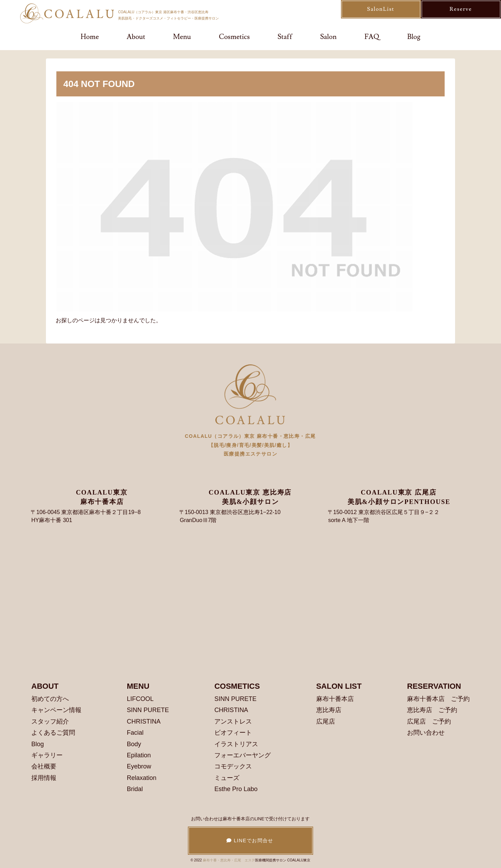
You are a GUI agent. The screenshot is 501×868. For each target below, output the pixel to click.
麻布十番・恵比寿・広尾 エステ (229, 860)
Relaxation (142, 778)
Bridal (135, 789)
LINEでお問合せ (250, 841)
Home (90, 37)
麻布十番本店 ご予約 (438, 699)
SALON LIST (339, 686)
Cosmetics (234, 37)
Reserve (461, 9)
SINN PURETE (148, 710)
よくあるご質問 (53, 733)
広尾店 (326, 721)
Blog (414, 37)
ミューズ (227, 778)
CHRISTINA (144, 721)
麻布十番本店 (335, 699)
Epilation (139, 755)
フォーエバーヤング (242, 755)
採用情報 (44, 778)
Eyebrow (139, 766)
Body (134, 744)
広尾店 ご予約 (429, 721)
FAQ (372, 37)
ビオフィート (233, 733)
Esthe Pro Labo (236, 789)
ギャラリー (47, 755)
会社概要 (44, 766)
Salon (328, 37)
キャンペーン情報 (56, 710)
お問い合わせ (426, 733)
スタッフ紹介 (50, 721)
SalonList (381, 9)
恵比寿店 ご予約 (432, 710)
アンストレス (233, 721)
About (136, 37)
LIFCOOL (140, 699)
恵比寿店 (329, 710)
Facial (135, 733)
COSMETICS (237, 686)
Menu (182, 37)
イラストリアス (236, 744)
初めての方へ (50, 699)
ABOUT (45, 686)
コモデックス (233, 766)
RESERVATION (434, 686)
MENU (138, 686)
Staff (285, 37)
